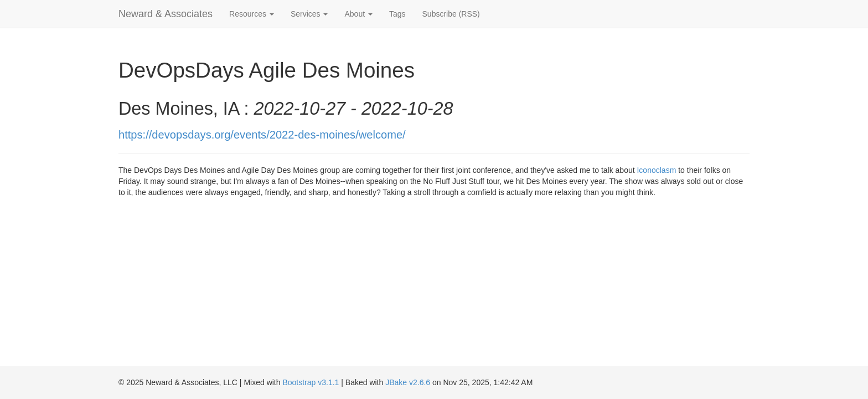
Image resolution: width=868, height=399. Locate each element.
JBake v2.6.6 (408, 382)
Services (309, 14)
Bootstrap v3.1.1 (311, 382)
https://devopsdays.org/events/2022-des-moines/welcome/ (262, 135)
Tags (397, 14)
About (358, 14)
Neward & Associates (166, 14)
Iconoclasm (656, 170)
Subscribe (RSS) (451, 14)
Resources (252, 14)
